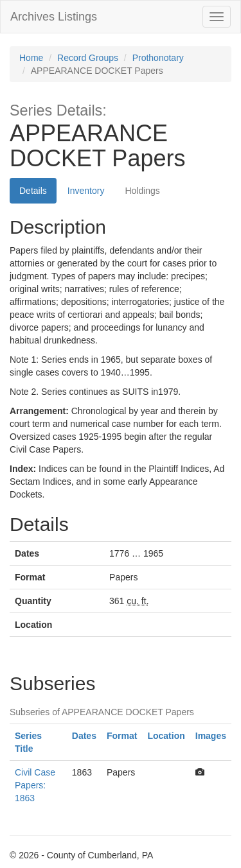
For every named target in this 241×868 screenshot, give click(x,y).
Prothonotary (158, 58)
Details (33, 191)
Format (122, 736)
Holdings (142, 191)
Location (166, 736)
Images (211, 736)
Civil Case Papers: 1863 (35, 785)
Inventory (86, 191)
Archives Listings (54, 17)
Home (31, 58)
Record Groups (88, 58)
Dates (84, 736)
